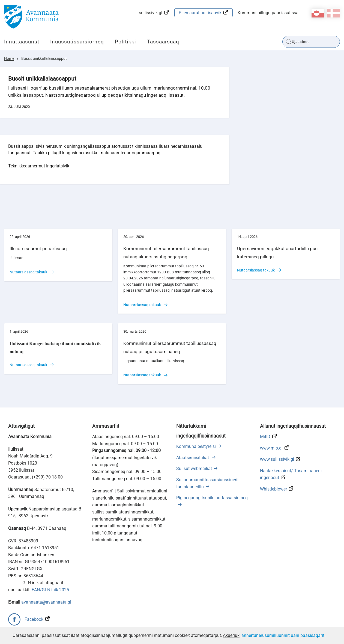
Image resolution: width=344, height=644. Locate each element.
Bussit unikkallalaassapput (44, 58)
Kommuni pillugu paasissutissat (269, 13)
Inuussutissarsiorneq (77, 42)
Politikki (125, 42)
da (333, 13)
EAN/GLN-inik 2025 (50, 590)
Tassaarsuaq (163, 42)
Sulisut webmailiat (194, 469)
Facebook (34, 619)
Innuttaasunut (22, 42)
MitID (265, 437)
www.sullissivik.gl (277, 459)
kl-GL (318, 13)
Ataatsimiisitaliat (193, 458)
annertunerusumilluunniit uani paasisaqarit (283, 635)
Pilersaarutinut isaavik (200, 13)
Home (9, 58)
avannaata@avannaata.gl (46, 602)
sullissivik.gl (151, 13)
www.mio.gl (271, 448)
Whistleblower (273, 489)
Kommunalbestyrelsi (196, 446)
